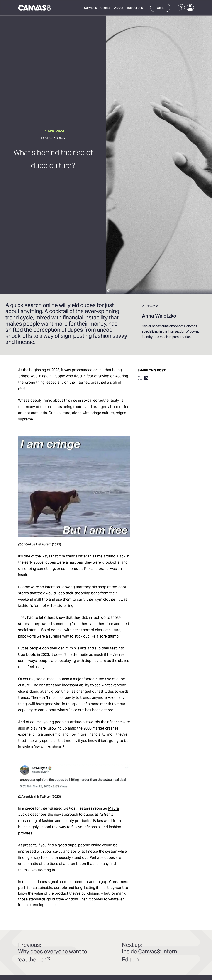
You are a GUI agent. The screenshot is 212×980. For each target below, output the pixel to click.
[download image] (74, 487)
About (119, 8)
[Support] (181, 8)
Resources (135, 8)
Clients (105, 8)
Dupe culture (60, 413)
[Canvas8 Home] (35, 8)
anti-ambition (75, 864)
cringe (24, 376)
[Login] (190, 8)
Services (90, 8)
